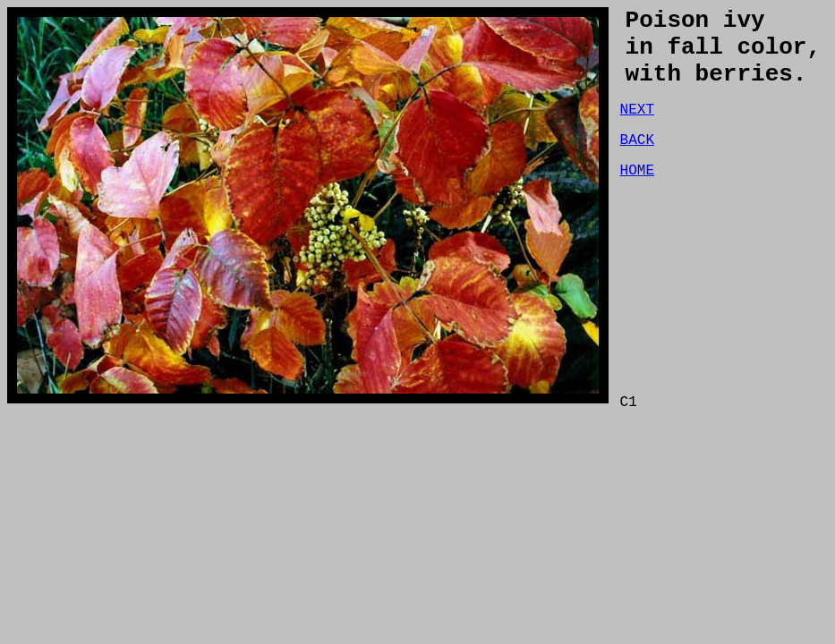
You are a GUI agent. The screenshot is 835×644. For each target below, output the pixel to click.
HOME (637, 196)
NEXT (637, 128)
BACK (637, 162)
